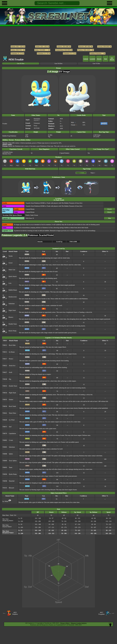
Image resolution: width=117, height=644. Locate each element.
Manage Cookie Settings (79, 623)
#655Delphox (15, 613)
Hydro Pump (12, 331)
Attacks (99, 59)
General (86, 59)
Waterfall (12, 481)
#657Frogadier (102, 613)
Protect (11, 359)
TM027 (5, 372)
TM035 (5, 400)
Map (110, 218)
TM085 (5, 447)
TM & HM (73, 242)
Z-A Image (53, 72)
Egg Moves (112, 59)
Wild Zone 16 (30, 218)
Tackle (11, 256)
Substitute (12, 304)
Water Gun (12, 270)
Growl (10, 263)
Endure (11, 400)
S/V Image (64, 72)
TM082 (5, 440)
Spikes (11, 454)
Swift (10, 372)
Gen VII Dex (58, 63)
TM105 (5, 488)
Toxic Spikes (13, 461)
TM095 (5, 467)
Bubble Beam (13, 290)
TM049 (5, 420)
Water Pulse (12, 413)
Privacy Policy (65, 623)
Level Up (59, 242)
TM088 (5, 454)
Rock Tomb (12, 406)
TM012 (5, 345)
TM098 (5, 481)
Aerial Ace (12, 366)
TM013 (5, 352)
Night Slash (12, 310)
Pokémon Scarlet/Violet (41, 235)
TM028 (5, 379)
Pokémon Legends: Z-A (15, 235)
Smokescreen (13, 297)
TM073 (5, 427)
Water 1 (93, 173)
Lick (10, 283)
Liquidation (12, 433)
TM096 (5, 474)
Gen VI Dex (96, 63)
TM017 (5, 359)
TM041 (5, 413)
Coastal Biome (30, 209)
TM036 (5, 406)
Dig (10, 379)
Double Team (13, 324)
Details (109, 209)
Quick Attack (13, 276)
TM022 (5, 366)
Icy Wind (12, 420)
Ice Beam (12, 352)
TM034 (5, 393)
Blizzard (11, 488)
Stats (106, 59)
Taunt (11, 467)
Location (92, 59)
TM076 (5, 433)
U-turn (11, 440)
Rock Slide (12, 345)
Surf (10, 427)
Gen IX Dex (21, 63)
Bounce (11, 317)
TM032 (5, 386)
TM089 (5, 461)
